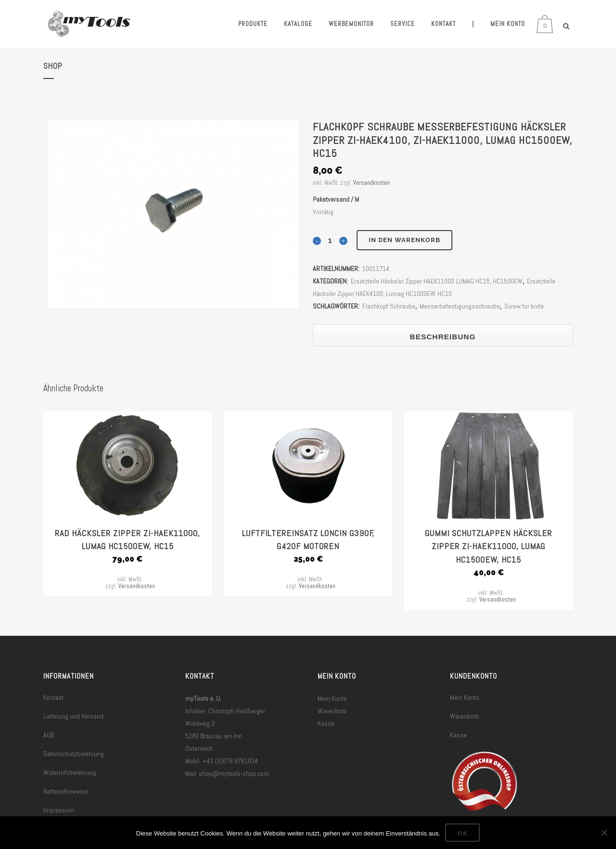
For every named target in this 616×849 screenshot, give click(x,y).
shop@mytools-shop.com (234, 773)
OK (462, 833)
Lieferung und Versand (73, 716)
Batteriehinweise (66, 791)
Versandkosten (372, 183)
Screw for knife (524, 306)
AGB (49, 735)
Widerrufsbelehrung (70, 772)
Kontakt (53, 697)
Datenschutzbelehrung (74, 754)
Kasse (326, 723)
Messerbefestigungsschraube (460, 306)
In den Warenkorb (404, 240)
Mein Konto (332, 698)
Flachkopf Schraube (389, 306)
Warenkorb (332, 711)
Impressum (59, 810)
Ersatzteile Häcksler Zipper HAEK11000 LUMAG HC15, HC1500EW (437, 281)
